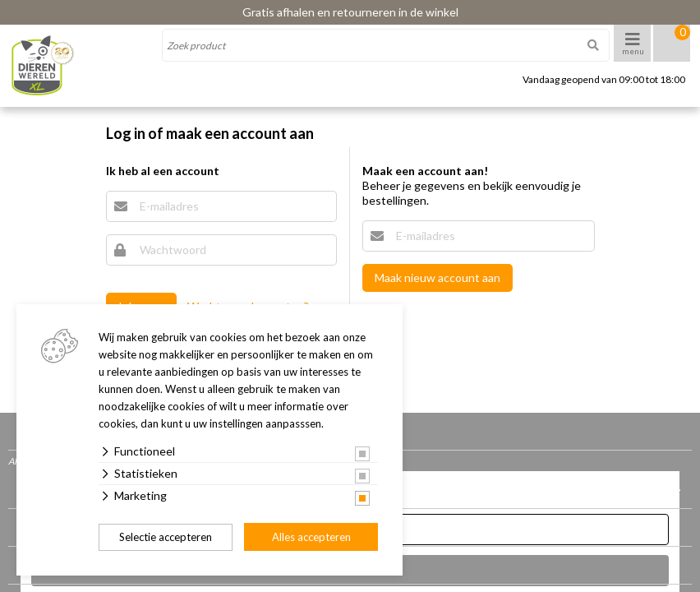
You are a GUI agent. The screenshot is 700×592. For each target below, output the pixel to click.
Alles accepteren (311, 537)
